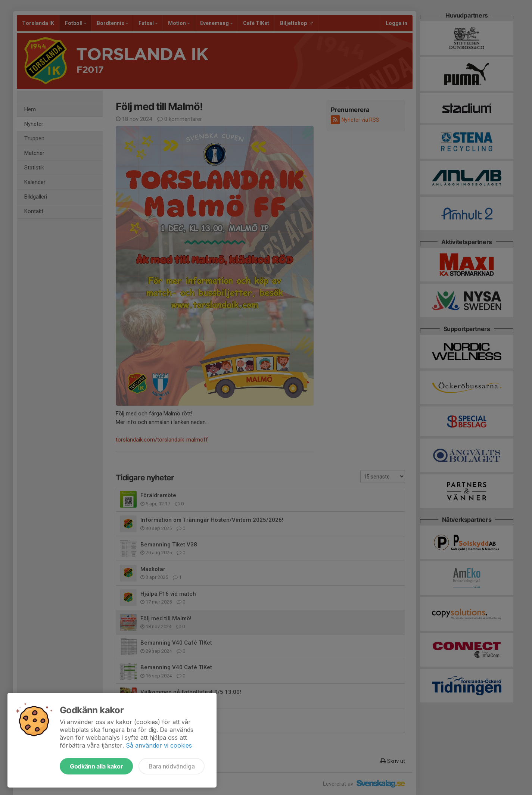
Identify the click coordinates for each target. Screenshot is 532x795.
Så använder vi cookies (159, 745)
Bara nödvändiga (172, 766)
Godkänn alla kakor (96, 766)
